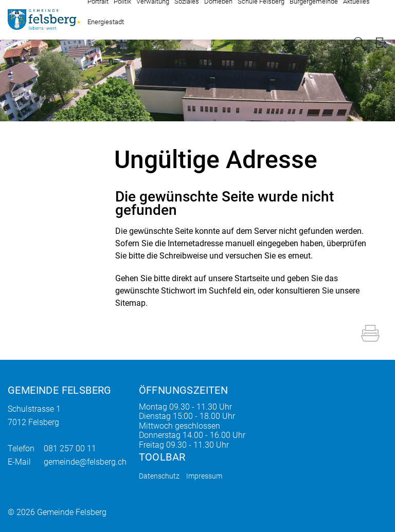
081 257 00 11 (70, 448)
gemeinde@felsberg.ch (85, 462)
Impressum (204, 476)
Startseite (252, 278)
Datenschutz (159, 476)
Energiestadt (106, 22)
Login (381, 43)
